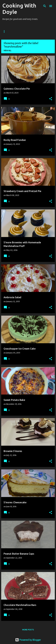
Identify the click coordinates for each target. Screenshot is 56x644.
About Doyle (21, 31)
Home (5, 31)
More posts (28, 630)
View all (7, 50)
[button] (51, 99)
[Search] (45, 6)
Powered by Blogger (28, 640)
